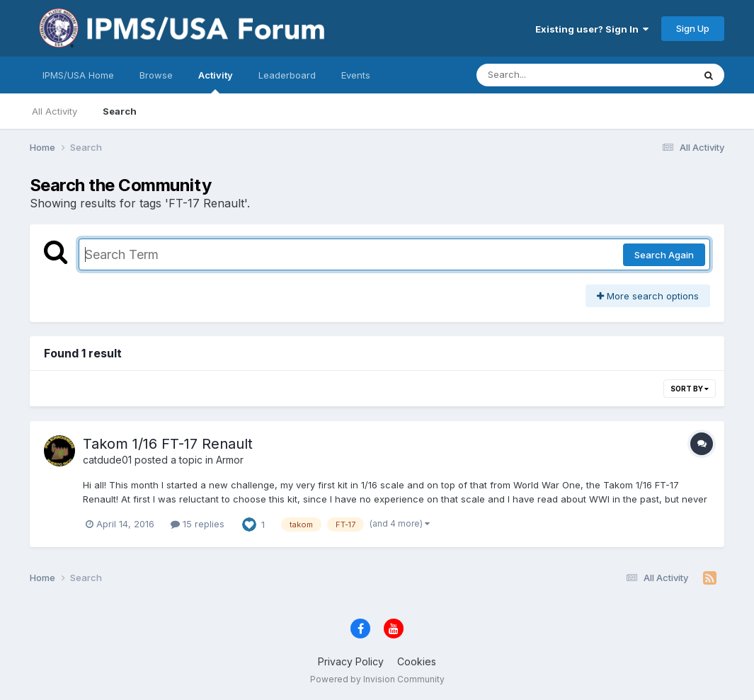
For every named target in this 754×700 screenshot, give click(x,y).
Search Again (664, 255)
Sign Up (693, 28)
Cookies (417, 661)
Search (120, 111)
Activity (216, 81)
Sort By (690, 389)
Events (356, 75)
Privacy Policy (351, 661)
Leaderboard (287, 75)
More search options (648, 296)
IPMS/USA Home (78, 75)
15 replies (198, 524)
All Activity (55, 111)
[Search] (546, 75)
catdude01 (107, 460)
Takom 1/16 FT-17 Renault (168, 444)
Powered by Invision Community (377, 679)
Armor (230, 460)
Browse (156, 75)
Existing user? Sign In (592, 29)
